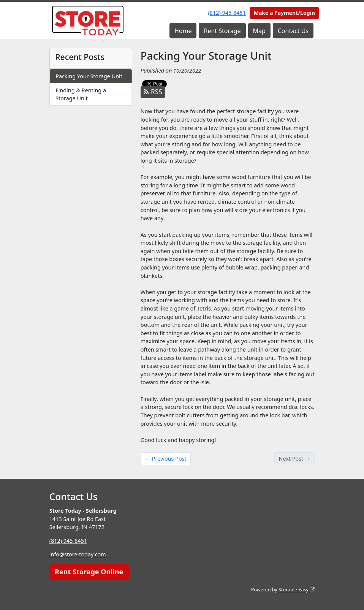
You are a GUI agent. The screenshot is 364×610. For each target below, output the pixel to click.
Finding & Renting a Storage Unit (81, 94)
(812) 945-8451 (227, 13)
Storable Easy (297, 590)
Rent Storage (222, 31)
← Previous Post (166, 459)
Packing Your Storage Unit (89, 76)
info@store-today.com (78, 554)
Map (259, 31)
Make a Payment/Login (284, 13)
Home (183, 31)
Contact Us (293, 31)
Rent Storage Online (89, 572)
